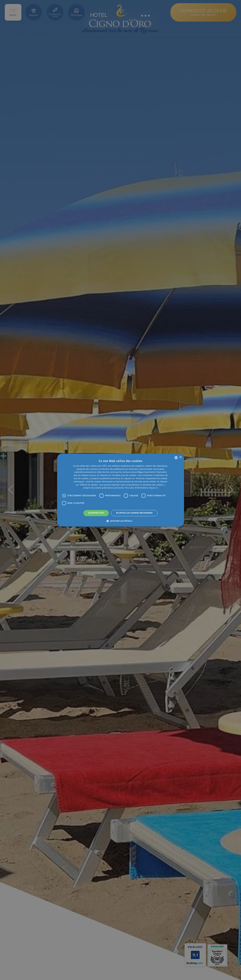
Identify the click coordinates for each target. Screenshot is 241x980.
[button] (121, 521)
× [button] (180, 457)
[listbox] (176, 458)
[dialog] (121, 490)
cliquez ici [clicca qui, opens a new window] (153, 488)
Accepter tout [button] (96, 513)
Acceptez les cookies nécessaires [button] (134, 513)
